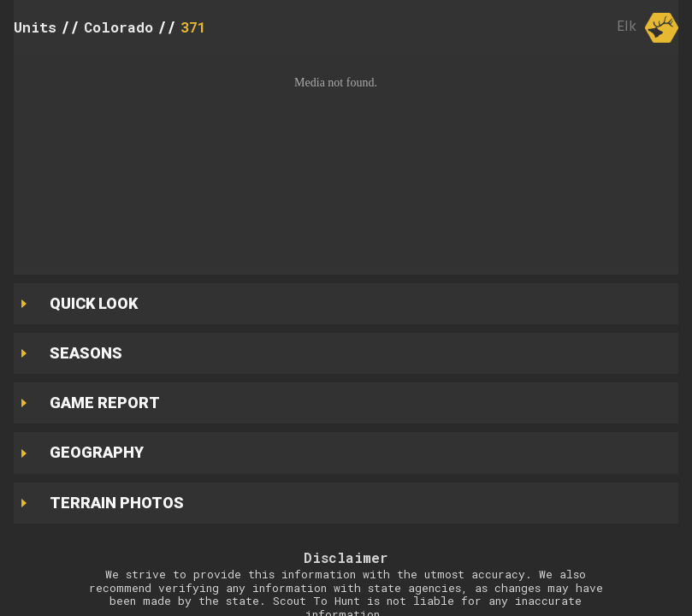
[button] (346, 160)
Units (35, 27)
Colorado (118, 27)
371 (193, 27)
